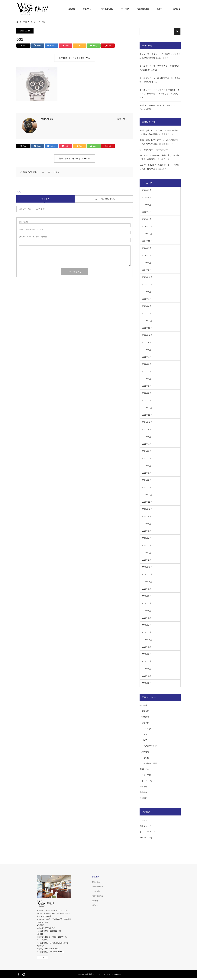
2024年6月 (147, 263)
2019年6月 (147, 611)
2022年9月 (147, 342)
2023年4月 (147, 306)
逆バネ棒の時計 (146, 150)
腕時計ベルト (145, 769)
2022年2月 (147, 393)
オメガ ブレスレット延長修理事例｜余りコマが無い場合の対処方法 (160, 80)
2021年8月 (147, 437)
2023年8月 (147, 292)
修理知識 (145, 711)
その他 (146, 758)
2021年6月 (147, 451)
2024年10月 (147, 241)
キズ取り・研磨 (150, 763)
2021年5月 (147, 458)
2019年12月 (147, 567)
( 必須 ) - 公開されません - (31, 229)
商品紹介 (143, 792)
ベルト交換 (146, 775)
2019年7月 (147, 603)
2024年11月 (147, 234)
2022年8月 (147, 350)
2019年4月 (147, 625)
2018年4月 (147, 669)
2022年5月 (147, 371)
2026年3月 (147, 190)
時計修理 (143, 705)
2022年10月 (147, 335)
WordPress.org (146, 838)
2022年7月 (147, 357)
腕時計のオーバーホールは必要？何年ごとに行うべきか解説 (160, 107)
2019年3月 (147, 632)
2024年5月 (147, 270)
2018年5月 (147, 661)
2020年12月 (147, 495)
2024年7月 (147, 255)
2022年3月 (147, 386)
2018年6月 (147, 654)
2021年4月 (147, 466)
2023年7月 (147, 299)
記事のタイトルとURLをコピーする (75, 58)
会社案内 (72, 9)
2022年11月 (147, 328)
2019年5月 (147, 618)
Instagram (23, 974)
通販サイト (161, 9)
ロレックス (148, 729)
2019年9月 (147, 589)
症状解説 (145, 717)
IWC (145, 740)
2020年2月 (147, 553)
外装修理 (145, 752)
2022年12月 (147, 321)
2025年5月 (147, 205)
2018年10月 (147, 640)
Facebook (18, 974)
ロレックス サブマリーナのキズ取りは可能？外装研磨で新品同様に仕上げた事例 (160, 56)
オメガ (146, 734)
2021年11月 (147, 415)
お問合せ (177, 9)
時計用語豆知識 (143, 9)
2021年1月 (147, 487)
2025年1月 (147, 219)
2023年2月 (147, 313)
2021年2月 (147, 480)
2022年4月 (147, 379)
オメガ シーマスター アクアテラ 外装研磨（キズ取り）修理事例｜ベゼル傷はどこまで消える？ (160, 94)
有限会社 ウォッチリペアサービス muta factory (103, 974)
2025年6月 (147, 197)
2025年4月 (147, 212)
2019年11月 (147, 574)
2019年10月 (147, 582)
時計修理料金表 (107, 9)
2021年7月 (147, 444)
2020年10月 (147, 509)
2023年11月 (147, 284)
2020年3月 (147, 545)
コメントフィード (147, 832)
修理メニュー (88, 9)
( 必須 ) (23, 222)
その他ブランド (150, 746)
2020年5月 (147, 531)
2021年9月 (147, 429)
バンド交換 (125, 9)
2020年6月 (147, 524)
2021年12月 (147, 408)
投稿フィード (145, 826)
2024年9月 (147, 248)
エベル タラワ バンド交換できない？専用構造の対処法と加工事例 (159, 68)
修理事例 (145, 723)
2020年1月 (147, 560)
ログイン (143, 820)
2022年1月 (147, 400)
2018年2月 (147, 683)
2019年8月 (147, 596)
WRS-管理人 (48, 119)
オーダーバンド (148, 781)
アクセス (42, 957)
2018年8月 (147, 647)
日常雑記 (143, 798)
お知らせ (143, 786)
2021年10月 (147, 422)
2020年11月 (147, 502)
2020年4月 (147, 538)
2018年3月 (147, 676)
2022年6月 (147, 364)
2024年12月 (147, 226)
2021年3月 (147, 473)
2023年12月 (147, 277)
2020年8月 (147, 516)
